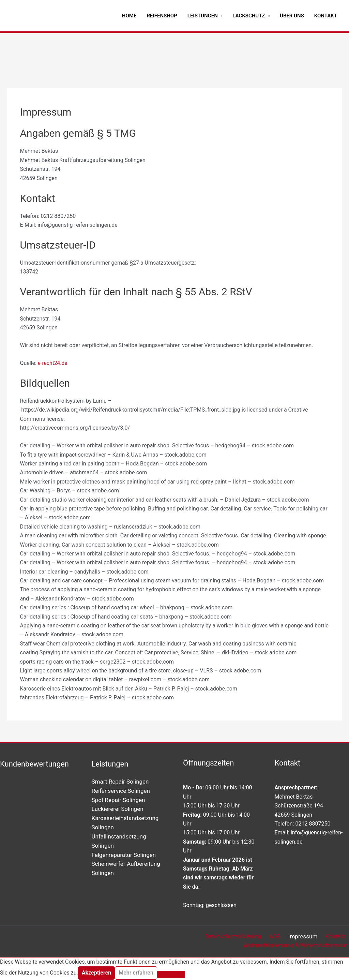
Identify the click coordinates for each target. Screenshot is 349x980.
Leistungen (203, 16)
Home (129, 16)
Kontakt (326, 16)
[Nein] (171, 975)
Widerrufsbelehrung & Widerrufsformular (297, 946)
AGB (280, 937)
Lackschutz (249, 16)
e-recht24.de (53, 363)
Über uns (292, 16)
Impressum (306, 937)
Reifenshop (162, 16)
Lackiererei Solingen (118, 808)
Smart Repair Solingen (120, 782)
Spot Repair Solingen (118, 800)
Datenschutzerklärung (240, 937)
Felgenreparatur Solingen (124, 853)
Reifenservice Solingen (121, 790)
